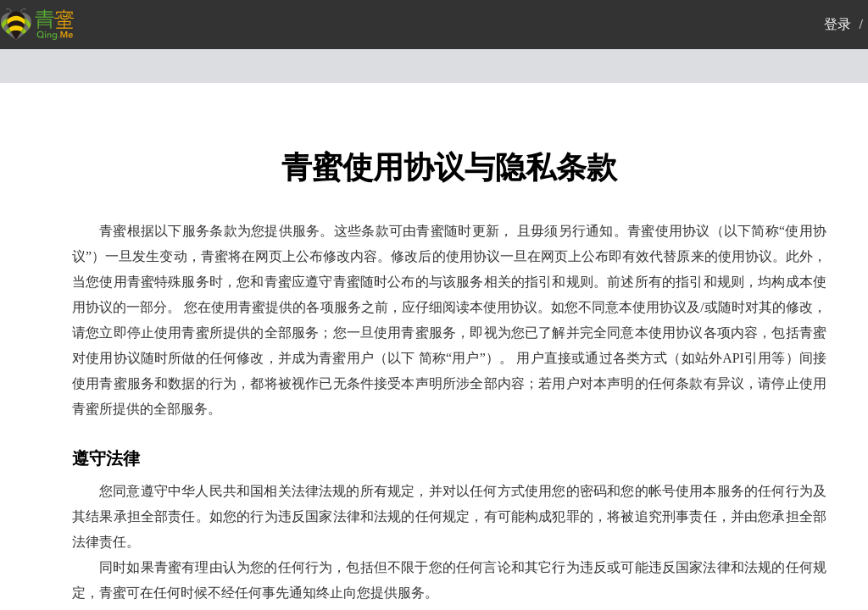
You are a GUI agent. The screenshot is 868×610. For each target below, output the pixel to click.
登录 (837, 24)
